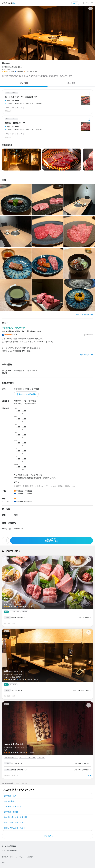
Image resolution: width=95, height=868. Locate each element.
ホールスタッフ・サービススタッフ (21, 97)
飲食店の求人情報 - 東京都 (15, 828)
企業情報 (30, 857)
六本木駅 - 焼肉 (10, 796)
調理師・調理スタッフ (15, 123)
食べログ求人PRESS (9, 846)
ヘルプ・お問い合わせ (10, 850)
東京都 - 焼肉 (9, 801)
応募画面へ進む (52, 540)
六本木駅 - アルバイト (13, 807)
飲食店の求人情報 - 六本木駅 (16, 817)
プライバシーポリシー (18, 857)
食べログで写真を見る (83, 314)
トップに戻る (48, 836)
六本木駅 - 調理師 (11, 812)
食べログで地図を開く (28, 394)
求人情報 (24, 83)
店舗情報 (71, 83)
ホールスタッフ (17, 690)
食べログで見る (86, 355)
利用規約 (5, 857)
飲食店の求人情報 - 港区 (14, 823)
